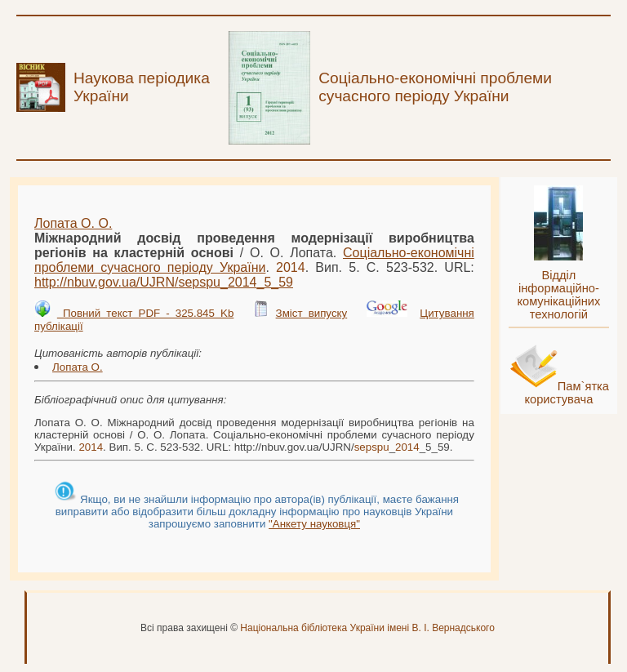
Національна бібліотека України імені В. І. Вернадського (367, 628)
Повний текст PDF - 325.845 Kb (145, 313)
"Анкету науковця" (314, 524)
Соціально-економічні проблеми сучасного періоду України (254, 260)
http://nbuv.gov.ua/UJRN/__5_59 (164, 282)
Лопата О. (78, 367)
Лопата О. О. (73, 223)
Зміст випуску (312, 313)
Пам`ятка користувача (567, 393)
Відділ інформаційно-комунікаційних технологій (558, 295)
